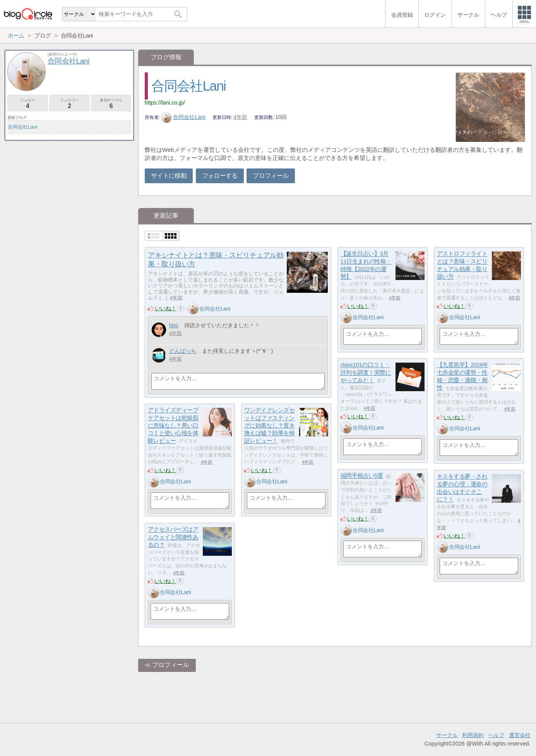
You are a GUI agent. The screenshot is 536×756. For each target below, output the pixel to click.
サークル (447, 735)
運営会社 (520, 735)
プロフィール (271, 176)
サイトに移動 (169, 176)
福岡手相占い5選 (362, 476)
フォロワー (69, 104)
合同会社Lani (188, 86)
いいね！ (166, 308)
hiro (174, 325)
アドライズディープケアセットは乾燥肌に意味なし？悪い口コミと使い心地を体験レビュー (173, 426)
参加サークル (111, 104)
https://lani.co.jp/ (165, 103)
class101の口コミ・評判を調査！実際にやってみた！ (366, 373)
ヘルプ (496, 735)
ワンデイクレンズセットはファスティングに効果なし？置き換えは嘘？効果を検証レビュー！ (270, 426)
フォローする (220, 176)
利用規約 (473, 735)
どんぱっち (183, 351)
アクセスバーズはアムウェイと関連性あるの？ (173, 537)
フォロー (28, 104)
